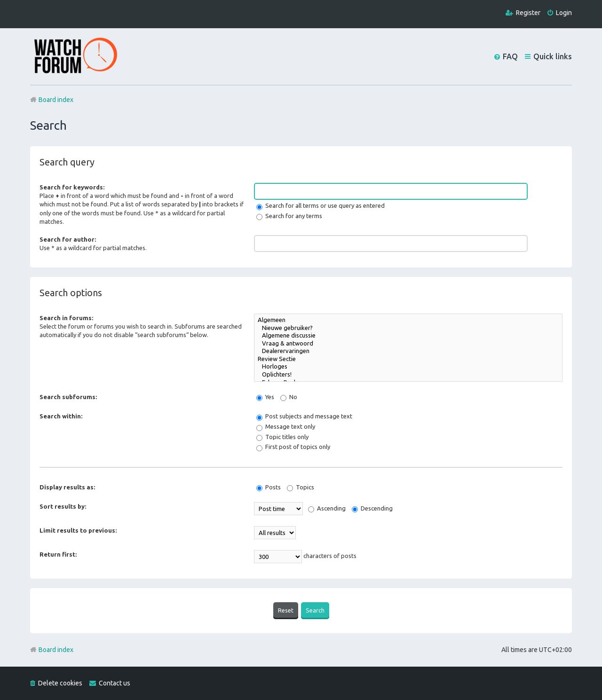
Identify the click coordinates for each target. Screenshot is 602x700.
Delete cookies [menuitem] (60, 683)
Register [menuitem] (528, 13)
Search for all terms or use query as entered (321, 205)
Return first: (58, 554)
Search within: (61, 416)
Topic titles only (282, 437)
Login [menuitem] (564, 13)
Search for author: (68, 239)
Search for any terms (289, 216)
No (289, 397)
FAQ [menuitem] (510, 56)
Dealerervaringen (408, 351)
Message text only (286, 426)
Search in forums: (66, 318)
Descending (372, 508)
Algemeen (408, 320)
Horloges (408, 367)
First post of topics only (293, 447)
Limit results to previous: (78, 530)
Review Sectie (408, 359)
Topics (301, 487)
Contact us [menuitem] (115, 683)
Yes (265, 397)
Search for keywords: (72, 187)
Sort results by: (63, 506)
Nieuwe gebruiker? (408, 328)
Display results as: (67, 487)
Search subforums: (68, 397)
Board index (56, 650)
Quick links (553, 56)
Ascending (327, 508)
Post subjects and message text (304, 416)
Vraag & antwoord (408, 344)
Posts (269, 487)
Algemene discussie (408, 336)
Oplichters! (408, 375)
